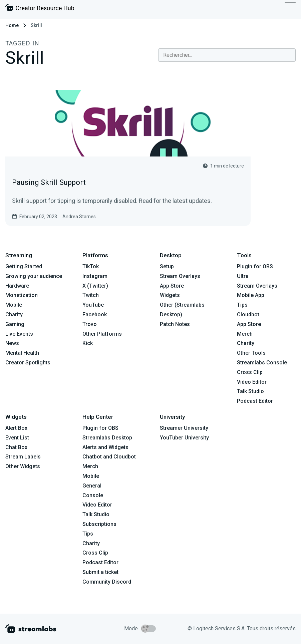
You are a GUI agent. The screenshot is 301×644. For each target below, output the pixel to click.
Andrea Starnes (79, 217)
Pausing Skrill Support (49, 182)
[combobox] (227, 55)
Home (12, 25)
